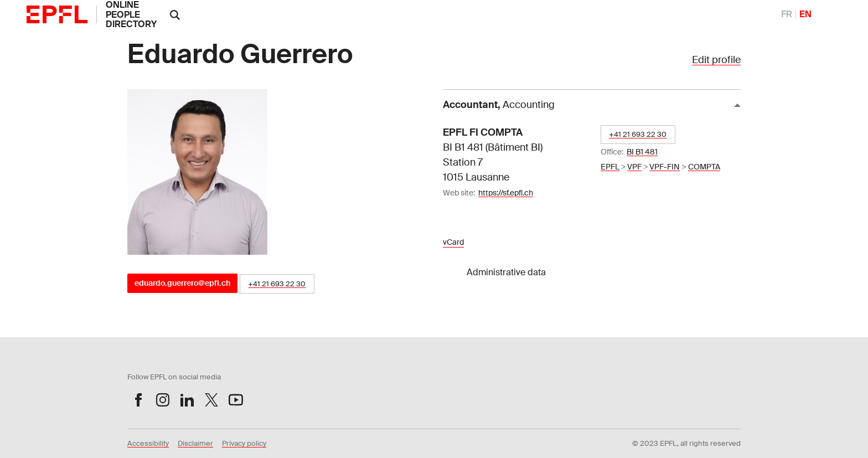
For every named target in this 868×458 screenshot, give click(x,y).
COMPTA (704, 167)
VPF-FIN (665, 167)
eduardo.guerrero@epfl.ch (182, 283)
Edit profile (716, 60)
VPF (634, 167)
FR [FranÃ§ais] (787, 14)
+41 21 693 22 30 (277, 284)
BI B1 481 (642, 152)
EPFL (610, 167)
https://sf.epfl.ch (506, 193)
